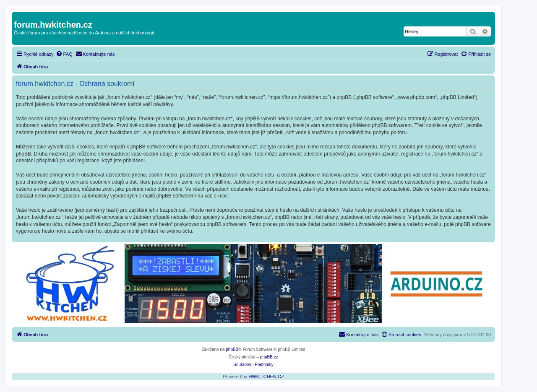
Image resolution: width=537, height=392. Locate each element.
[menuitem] (64, 54)
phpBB (232, 349)
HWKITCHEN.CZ (266, 376)
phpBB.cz (269, 357)
